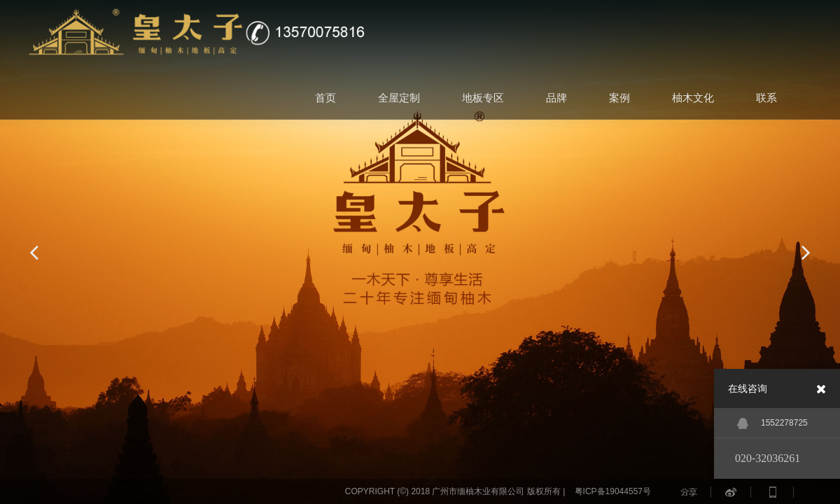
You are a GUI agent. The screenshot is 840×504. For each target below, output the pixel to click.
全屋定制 (399, 98)
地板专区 (483, 98)
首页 (325, 98)
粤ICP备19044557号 (613, 491)
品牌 (556, 98)
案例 (619, 98)
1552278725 (772, 423)
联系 (766, 98)
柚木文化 (693, 98)
